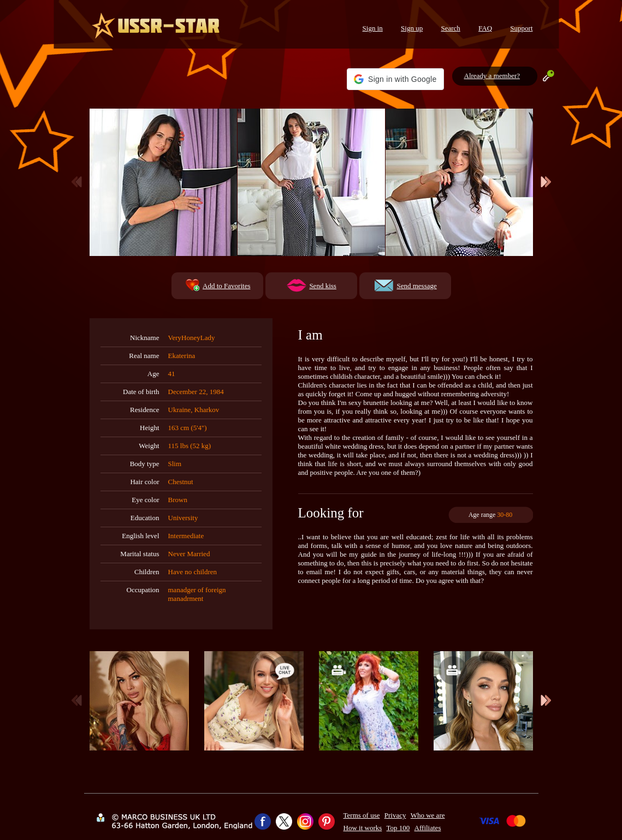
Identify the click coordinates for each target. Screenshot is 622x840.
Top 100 (398, 828)
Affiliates (428, 828)
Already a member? (492, 76)
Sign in (373, 28)
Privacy (395, 815)
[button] (395, 79)
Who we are (428, 815)
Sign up (412, 28)
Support (521, 28)
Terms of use (362, 815)
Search (450, 28)
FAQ (485, 28)
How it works (363, 828)
